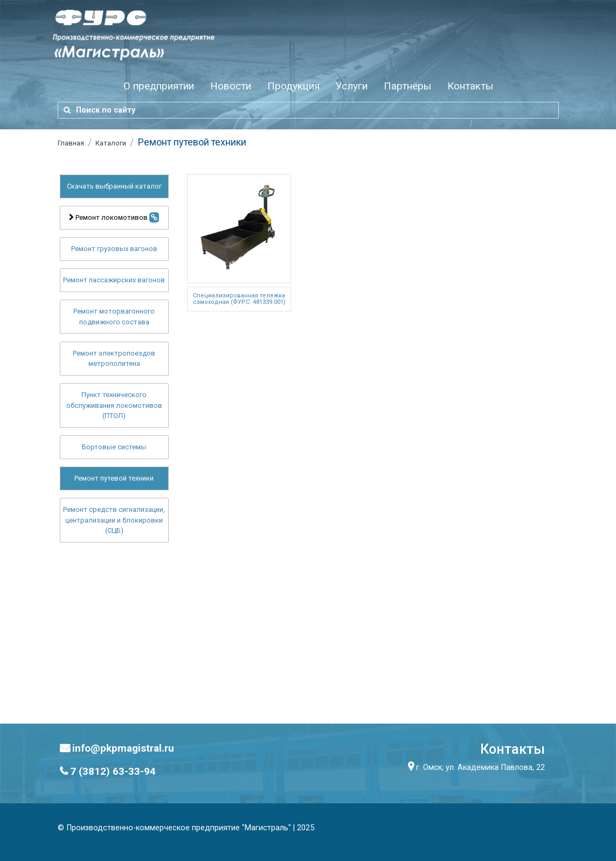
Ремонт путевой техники (114, 478)
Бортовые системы (114, 447)
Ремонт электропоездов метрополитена (114, 359)
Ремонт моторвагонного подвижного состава (114, 317)
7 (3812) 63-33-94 (113, 771)
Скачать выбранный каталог (114, 186)
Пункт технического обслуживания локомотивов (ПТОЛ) (114, 405)
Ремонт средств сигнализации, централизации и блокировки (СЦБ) (114, 520)
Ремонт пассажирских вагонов (114, 280)
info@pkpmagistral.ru (123, 748)
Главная (71, 143)
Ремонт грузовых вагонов (114, 249)
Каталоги (111, 143)
